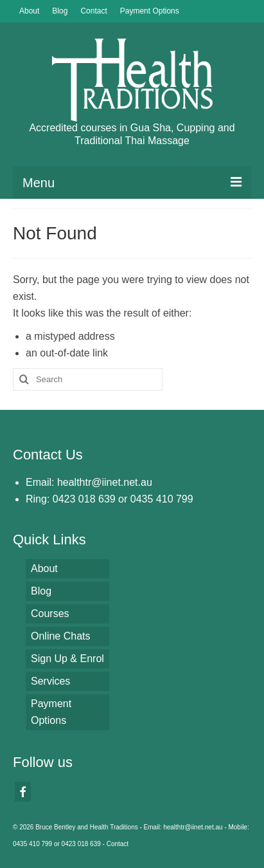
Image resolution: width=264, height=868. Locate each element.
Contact (118, 844)
